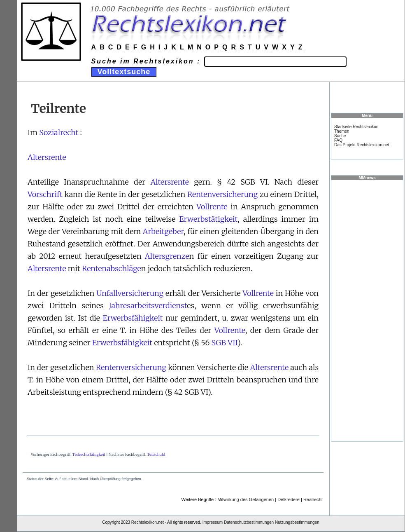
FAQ (338, 140)
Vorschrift (45, 194)
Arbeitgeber (163, 231)
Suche (340, 136)
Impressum (213, 522)
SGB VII (225, 343)
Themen (342, 131)
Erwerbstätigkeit (208, 219)
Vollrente (212, 207)
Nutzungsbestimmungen (297, 522)
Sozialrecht (59, 132)
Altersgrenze (167, 256)
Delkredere (289, 499)
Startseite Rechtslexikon (356, 127)
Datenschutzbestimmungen (249, 522)
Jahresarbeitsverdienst (148, 306)
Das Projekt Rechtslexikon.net (362, 145)
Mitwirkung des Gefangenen (246, 499)
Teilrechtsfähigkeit (89, 454)
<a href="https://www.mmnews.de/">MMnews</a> (367, 310)
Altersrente (47, 157)
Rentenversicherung (222, 194)
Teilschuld (156, 454)
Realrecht (313, 499)
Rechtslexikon (144, 522)
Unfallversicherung (130, 293)
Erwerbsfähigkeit (133, 318)
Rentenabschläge (112, 268)
